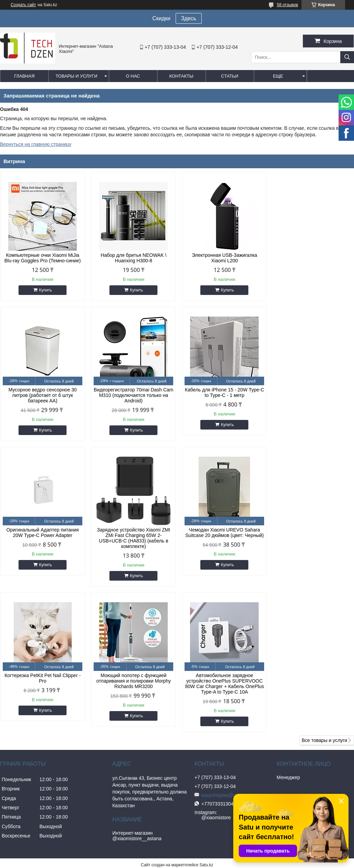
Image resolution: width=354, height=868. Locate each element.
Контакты (181, 76)
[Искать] (347, 57)
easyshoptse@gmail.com (225, 661)
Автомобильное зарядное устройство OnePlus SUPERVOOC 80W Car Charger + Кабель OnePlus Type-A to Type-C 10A (312, 549)
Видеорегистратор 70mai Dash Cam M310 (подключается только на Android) (42, 401)
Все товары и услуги (324, 606)
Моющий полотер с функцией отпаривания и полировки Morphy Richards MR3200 (222, 546)
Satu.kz (206, 730)
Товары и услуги (76, 76)
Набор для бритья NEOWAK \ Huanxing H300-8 (132, 258)
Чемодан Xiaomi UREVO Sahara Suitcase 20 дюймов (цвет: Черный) (42, 544)
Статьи (230, 76)
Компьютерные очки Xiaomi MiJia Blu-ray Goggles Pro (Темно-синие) (42, 258)
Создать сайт (23, 5)
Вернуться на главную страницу (36, 144)
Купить (45, 290)
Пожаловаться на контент (218, 736)
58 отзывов (287, 5)
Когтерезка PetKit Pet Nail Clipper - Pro (132, 544)
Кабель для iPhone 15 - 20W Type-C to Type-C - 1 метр (132, 398)
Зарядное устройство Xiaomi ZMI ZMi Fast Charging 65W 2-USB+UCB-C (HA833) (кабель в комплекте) (312, 403)
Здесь (189, 18)
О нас (133, 76)
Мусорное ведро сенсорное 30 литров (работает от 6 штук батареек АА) (312, 261)
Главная (24, 76)
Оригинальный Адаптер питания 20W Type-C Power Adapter (222, 398)
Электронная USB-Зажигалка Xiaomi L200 (222, 258)
